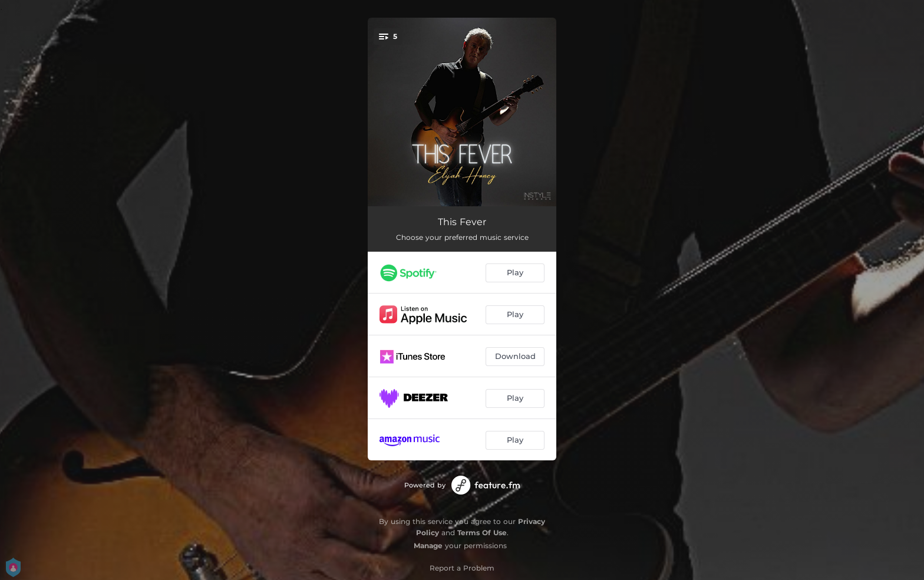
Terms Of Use (482, 533)
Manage (428, 546)
